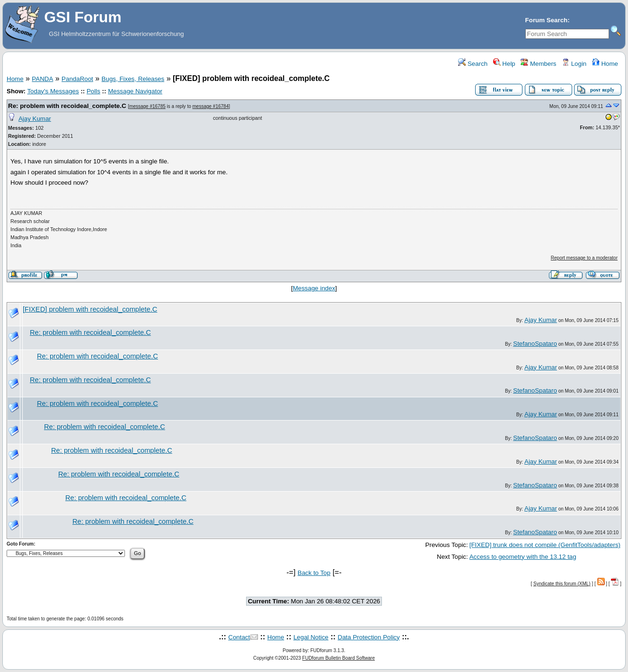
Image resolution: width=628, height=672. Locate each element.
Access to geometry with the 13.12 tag (523, 557)
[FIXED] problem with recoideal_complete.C (90, 309)
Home (605, 64)
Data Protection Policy (369, 637)
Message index (314, 288)
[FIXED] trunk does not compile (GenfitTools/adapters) (545, 545)
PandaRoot (77, 79)
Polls (93, 91)
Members (538, 64)
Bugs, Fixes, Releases (133, 79)
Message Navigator (135, 91)
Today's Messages (53, 91)
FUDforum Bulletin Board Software (339, 658)
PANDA (42, 79)
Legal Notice (311, 637)
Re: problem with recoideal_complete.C (67, 106)
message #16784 (211, 106)
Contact (239, 637)
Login (574, 64)
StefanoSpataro (535, 344)
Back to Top (314, 573)
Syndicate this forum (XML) (562, 584)
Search (473, 64)
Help (504, 64)
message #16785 (147, 106)
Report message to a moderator (584, 258)
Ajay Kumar (35, 119)
